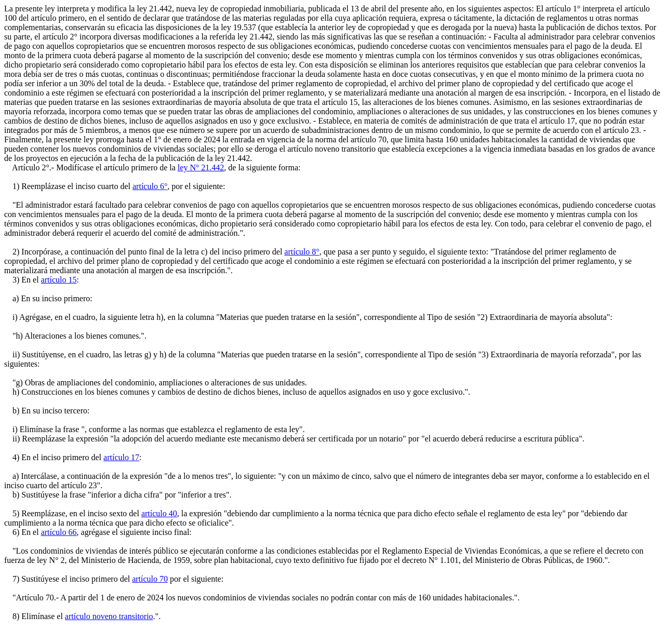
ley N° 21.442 (201, 167)
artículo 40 (159, 513)
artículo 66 (59, 532)
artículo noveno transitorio (109, 616)
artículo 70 (150, 579)
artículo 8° (302, 252)
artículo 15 (59, 280)
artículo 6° (150, 186)
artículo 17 (121, 457)
